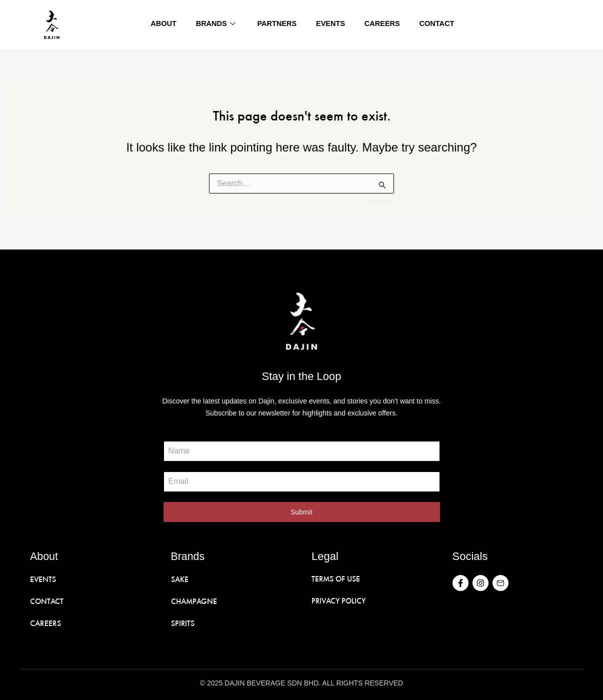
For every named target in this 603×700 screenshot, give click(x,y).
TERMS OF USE (336, 578)
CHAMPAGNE (194, 600)
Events (329, 24)
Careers (380, 24)
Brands (217, 24)
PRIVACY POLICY (340, 600)
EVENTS (43, 578)
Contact (434, 24)
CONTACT (47, 600)
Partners (276, 24)
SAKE (180, 578)
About (164, 24)
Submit (301, 512)
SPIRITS (183, 622)
